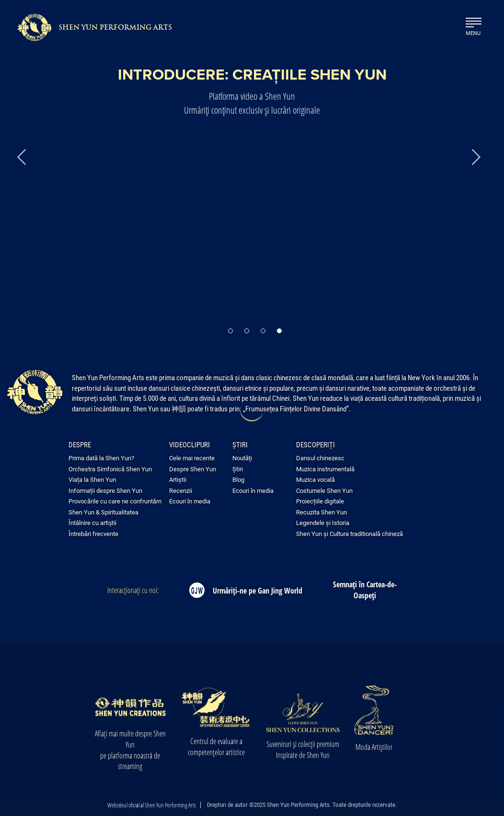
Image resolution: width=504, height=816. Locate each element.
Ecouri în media (190, 501)
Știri (240, 444)
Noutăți (242, 458)
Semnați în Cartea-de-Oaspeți (365, 590)
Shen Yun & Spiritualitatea (103, 512)
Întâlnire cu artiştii (92, 523)
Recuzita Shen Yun (321, 512)
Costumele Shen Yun (324, 490)
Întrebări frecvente (93, 534)
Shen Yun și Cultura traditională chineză (349, 534)
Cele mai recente (192, 458)
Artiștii (178, 479)
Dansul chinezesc (320, 458)
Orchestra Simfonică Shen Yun (110, 469)
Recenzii (181, 490)
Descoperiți (315, 444)
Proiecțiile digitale (320, 501)
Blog (238, 479)
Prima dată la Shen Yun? (101, 458)
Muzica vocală (315, 479)
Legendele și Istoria (323, 523)
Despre (80, 444)
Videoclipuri (189, 444)
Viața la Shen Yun (92, 479)
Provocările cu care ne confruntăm (115, 501)
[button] (230, 327)
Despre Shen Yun (193, 469)
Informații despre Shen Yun (105, 490)
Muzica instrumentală (325, 469)
